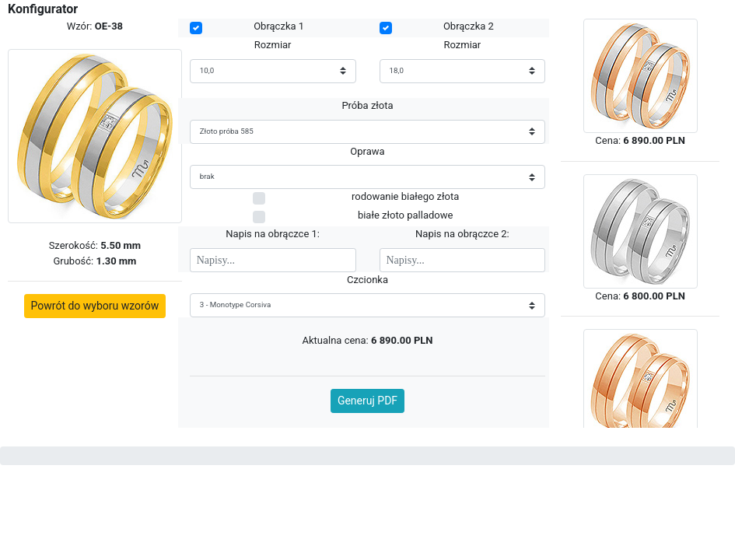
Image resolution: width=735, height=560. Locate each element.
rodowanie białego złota (405, 196)
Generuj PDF (367, 401)
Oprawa (367, 151)
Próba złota (367, 105)
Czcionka (367, 280)
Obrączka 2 (469, 26)
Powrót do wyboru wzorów (95, 306)
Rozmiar (273, 45)
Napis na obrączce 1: (273, 234)
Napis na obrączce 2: (462, 234)
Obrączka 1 (279, 26)
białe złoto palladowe (405, 215)
